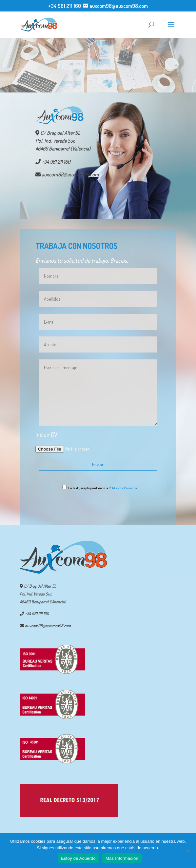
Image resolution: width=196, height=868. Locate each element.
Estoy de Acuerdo (78, 858)
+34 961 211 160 (65, 6)
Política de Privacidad (124, 488)
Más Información (122, 858)
